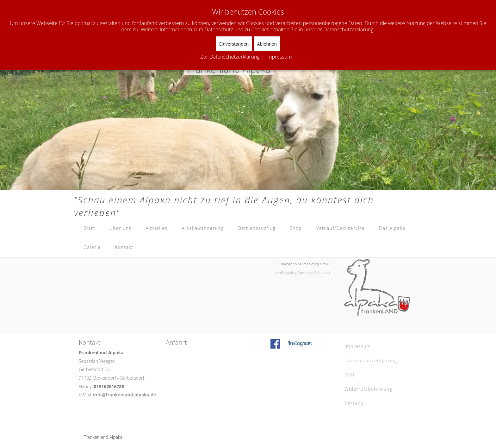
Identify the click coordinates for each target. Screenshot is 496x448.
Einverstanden (234, 44)
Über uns (120, 228)
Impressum (358, 346)
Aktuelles (156, 228)
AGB (350, 375)
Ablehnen (267, 44)
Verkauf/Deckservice (340, 228)
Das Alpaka (392, 228)
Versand (354, 403)
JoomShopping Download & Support (302, 272)
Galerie (92, 247)
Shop (296, 228)
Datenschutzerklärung (371, 360)
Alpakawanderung (203, 228)
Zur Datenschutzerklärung (230, 57)
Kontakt (124, 247)
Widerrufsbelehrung (368, 389)
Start (89, 228)
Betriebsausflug (257, 228)
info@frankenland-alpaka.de (124, 395)
